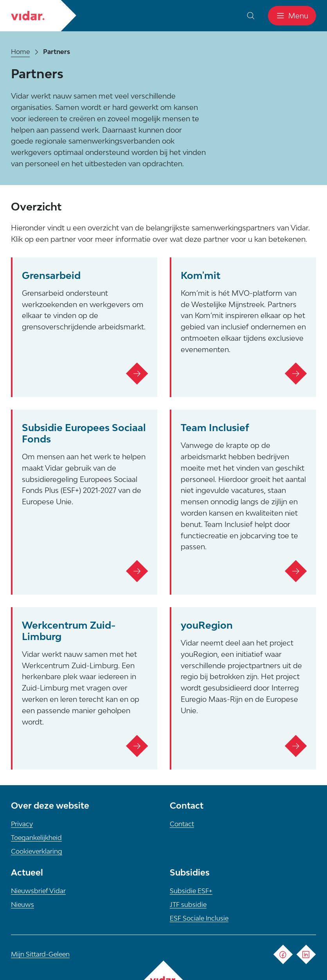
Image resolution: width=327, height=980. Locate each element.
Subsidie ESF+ (191, 891)
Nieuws (22, 904)
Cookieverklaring (37, 851)
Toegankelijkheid (36, 838)
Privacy (22, 824)
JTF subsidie (188, 904)
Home (20, 52)
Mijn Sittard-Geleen (40, 954)
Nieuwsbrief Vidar (38, 891)
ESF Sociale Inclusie (199, 918)
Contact (182, 824)
